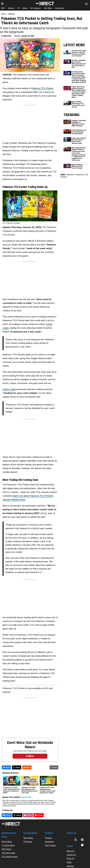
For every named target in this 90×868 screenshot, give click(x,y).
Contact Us (71, 855)
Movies (11, 8)
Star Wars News (8, 853)
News (25, 8)
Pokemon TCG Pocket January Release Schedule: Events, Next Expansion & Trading (47, 790)
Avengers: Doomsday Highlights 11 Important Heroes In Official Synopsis (79, 123)
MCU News (7, 849)
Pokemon (70, 175)
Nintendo (12, 14)
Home (3, 14)
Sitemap (70, 866)
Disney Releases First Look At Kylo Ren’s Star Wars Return (79, 132)
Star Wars (48, 8)
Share (6, 767)
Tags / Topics (50, 845)
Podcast (48, 838)
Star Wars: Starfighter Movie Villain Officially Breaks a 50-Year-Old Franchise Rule (79, 64)
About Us (71, 851)
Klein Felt (7, 36)
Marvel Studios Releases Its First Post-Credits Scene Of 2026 (78, 104)
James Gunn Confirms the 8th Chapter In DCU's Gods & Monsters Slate (79, 141)
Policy (69, 862)
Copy (54, 767)
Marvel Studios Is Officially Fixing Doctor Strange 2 (78, 166)
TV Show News (8, 845)
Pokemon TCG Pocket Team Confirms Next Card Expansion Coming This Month (11, 790)
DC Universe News (10, 857)
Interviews (60, 8)
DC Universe (36, 8)
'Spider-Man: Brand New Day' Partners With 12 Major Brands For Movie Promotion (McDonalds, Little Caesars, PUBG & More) (79, 92)
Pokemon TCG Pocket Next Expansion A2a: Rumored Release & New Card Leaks (29, 790)
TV (18, 8)
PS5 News (28, 842)
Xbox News (28, 838)
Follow (7, 815)
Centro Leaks (9, 389)
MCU (3, 8)
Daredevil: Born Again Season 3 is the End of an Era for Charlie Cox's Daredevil (79, 53)
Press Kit (70, 859)
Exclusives (49, 842)
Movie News (7, 842)
